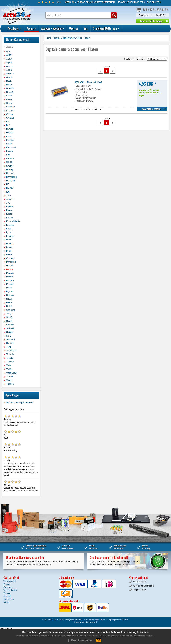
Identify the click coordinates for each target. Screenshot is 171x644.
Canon (9, 96)
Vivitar (9, 369)
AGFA (9, 59)
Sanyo (9, 314)
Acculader (14, 28)
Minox (9, 251)
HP (8, 184)
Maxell (9, 240)
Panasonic (11, 262)
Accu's (31, 28)
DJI (8, 122)
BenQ (9, 85)
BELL (9, 81)
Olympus (10, 258)
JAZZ (9, 196)
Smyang (10, 325)
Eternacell (11, 147)
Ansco (9, 66)
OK (98, 640)
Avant (9, 77)
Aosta (9, 70)
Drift (8, 125)
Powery (10, 277)
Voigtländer (12, 373)
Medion (10, 244)
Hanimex (10, 173)
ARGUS (10, 74)
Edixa (9, 136)
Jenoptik (10, 199)
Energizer (11, 140)
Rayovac (10, 295)
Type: (78, 92)
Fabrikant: (80, 101)
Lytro (9, 232)
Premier (10, 284)
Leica (9, 229)
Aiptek (9, 63)
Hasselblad (11, 177)
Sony (9, 336)
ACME (9, 55)
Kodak (9, 214)
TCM (9, 347)
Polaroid (10, 273)
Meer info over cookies (82, 640)
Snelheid (10, 328)
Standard (11, 339)
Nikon (9, 255)
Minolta (10, 247)
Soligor (10, 332)
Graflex (10, 166)
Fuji (8, 155)
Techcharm (11, 351)
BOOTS (10, 88)
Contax (10, 114)
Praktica (10, 280)
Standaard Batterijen (106, 28)
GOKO (9, 162)
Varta (9, 365)
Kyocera (10, 225)
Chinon (10, 103)
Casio (9, 99)
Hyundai (10, 188)
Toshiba (10, 358)
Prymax (10, 291)
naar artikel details (151, 109)
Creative (10, 118)
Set (86, 28)
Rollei (9, 306)
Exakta (10, 151)
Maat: (78, 98)
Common (11, 107)
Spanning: (80, 86)
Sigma (9, 321)
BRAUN (10, 92)
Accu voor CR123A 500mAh (88, 82)
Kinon (9, 210)
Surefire (10, 343)
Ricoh (9, 303)
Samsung (11, 310)
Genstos (10, 158)
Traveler (10, 362)
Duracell (10, 129)
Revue (9, 299)
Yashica (10, 384)
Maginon (10, 236)
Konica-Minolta (13, 221)
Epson (9, 144)
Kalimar (10, 207)
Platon (10, 269)
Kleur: (78, 95)
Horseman (11, 181)
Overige (74, 28)
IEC (8, 192)
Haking (10, 170)
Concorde (11, 111)
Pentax (10, 266)
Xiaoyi (9, 380)
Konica (10, 218)
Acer (8, 51)
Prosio (9, 288)
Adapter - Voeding (53, 28)
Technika (10, 354)
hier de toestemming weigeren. (140, 636)
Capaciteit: (81, 89)
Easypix (10, 133)
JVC (8, 203)
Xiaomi (10, 377)
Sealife (10, 317)
